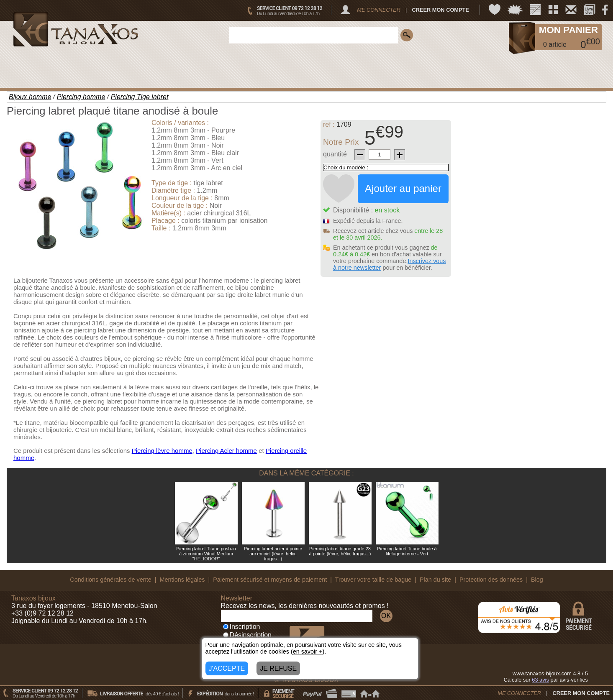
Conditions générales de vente (110, 580)
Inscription (242, 627)
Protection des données (491, 580)
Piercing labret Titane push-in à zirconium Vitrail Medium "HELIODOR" (206, 554)
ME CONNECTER (379, 10)
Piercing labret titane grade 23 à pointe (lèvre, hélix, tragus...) (340, 551)
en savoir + (308, 651)
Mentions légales (182, 580)
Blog (537, 580)
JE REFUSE (278, 668)
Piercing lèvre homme (162, 451)
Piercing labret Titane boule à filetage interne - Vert (407, 551)
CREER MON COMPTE (440, 10)
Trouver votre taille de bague (373, 580)
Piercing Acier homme (226, 451)
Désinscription (247, 635)
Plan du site (435, 580)
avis (540, 680)
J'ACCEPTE (227, 668)
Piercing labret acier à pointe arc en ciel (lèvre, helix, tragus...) (273, 554)
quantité (335, 154)
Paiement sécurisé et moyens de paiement (270, 580)
